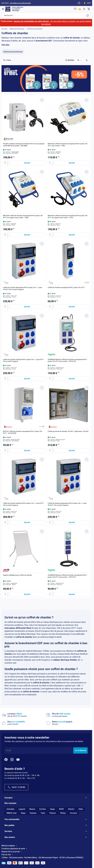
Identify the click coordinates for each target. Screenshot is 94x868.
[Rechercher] (86, 17)
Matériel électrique (17, 31)
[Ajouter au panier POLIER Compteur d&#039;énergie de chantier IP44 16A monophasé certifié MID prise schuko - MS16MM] (27, 167)
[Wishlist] (74, 9)
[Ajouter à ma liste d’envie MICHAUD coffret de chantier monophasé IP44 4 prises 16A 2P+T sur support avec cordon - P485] (42, 177)
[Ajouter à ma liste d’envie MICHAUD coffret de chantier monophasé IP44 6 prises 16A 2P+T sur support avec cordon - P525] (87, 177)
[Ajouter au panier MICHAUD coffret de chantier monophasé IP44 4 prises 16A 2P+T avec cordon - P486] (72, 167)
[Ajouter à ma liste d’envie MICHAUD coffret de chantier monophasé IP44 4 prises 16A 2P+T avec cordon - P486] (87, 105)
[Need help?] (79, 3)
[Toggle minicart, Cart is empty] (87, 9)
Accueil (4, 31)
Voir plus (5, 49)
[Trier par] (87, 65)
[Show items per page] (79, 65)
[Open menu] (4, 9)
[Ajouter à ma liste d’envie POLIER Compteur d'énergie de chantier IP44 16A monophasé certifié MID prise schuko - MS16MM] (42, 105)
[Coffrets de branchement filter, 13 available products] (13, 56)
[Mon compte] (83, 9)
